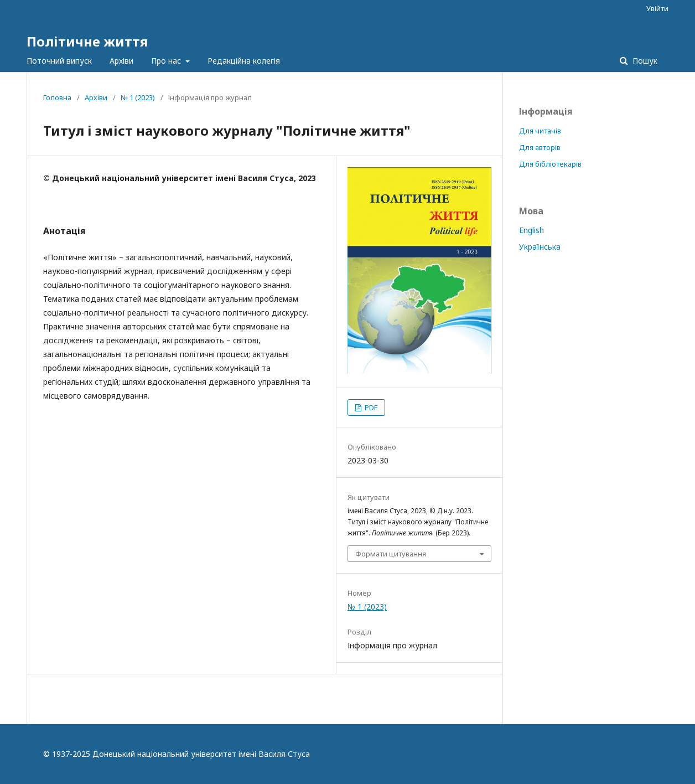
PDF (370, 408)
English (531, 230)
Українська (540, 247)
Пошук (644, 61)
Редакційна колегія (244, 61)
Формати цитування (391, 554)
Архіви (121, 61)
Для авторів (540, 147)
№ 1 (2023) (138, 97)
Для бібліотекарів (550, 164)
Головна (57, 97)
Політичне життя (87, 41)
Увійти (657, 8)
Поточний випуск (59, 61)
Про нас (167, 61)
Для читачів (540, 131)
